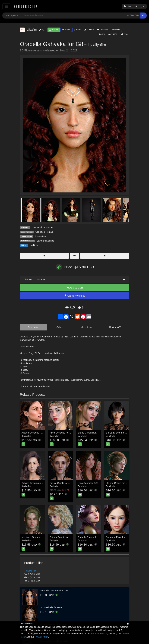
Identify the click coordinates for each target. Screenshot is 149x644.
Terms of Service (99, 634)
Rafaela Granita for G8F (91, 537)
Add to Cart (75, 288)
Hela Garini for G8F (88, 483)
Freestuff (103, 30)
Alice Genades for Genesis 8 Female (69, 433)
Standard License (45, 241)
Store (77, 30)
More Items (86, 327)
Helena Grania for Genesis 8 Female (125, 483)
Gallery (89, 30)
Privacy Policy (41, 637)
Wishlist (116, 30)
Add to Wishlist (74, 296)
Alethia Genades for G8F (35, 433)
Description (34, 327)
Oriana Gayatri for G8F (62, 537)
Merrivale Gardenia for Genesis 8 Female (43, 537)
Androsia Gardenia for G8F (54, 590)
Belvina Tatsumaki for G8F (35, 483)
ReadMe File (30, 571)
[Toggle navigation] (6, 6)
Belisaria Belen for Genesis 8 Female (126, 433)
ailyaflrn (100, 45)
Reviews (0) (115, 327)
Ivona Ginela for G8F (51, 607)
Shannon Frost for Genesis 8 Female (125, 537)
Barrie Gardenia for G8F (91, 433)
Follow (54, 30)
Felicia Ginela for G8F (61, 483)
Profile (66, 30)
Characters (41, 236)
